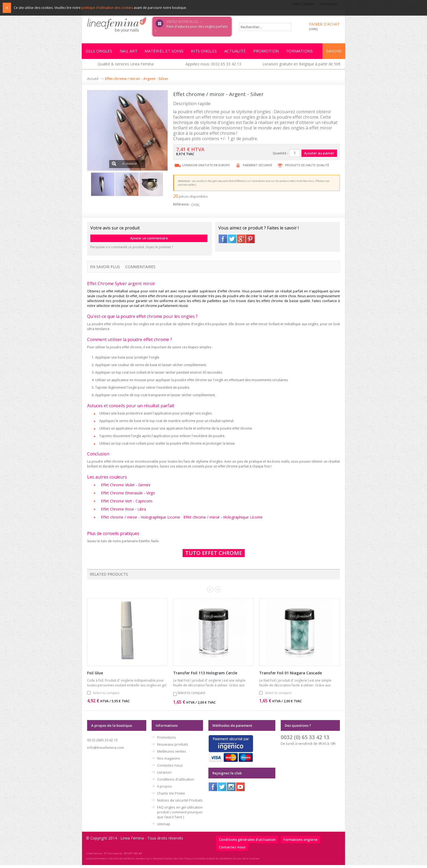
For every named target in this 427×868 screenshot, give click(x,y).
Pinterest (250, 240)
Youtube (240, 790)
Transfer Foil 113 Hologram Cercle (205, 676)
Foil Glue (95, 676)
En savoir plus (105, 268)
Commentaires (140, 268)
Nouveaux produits (173, 747)
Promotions (166, 740)
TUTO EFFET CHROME (214, 556)
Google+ (241, 240)
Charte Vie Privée (171, 796)
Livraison (164, 775)
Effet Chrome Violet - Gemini (126, 486)
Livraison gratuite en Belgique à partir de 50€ (301, 65)
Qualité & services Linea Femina (126, 65)
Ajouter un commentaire (149, 240)
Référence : (182, 206)
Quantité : (280, 155)
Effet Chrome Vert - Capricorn (127, 503)
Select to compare (106, 696)
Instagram (231, 790)
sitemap (164, 827)
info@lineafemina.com (106, 750)
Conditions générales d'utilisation (247, 842)
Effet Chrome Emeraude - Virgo (128, 495)
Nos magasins (169, 761)
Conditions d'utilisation (176, 782)
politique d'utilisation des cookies (107, 8)
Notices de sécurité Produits (180, 803)
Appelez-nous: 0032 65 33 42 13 (213, 65)
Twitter (232, 240)
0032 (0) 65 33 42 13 (305, 740)
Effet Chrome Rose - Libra (123, 511)
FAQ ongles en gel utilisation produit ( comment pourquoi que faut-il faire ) (180, 815)
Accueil (93, 80)
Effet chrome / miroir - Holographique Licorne (140, 520)
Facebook (223, 240)
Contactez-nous (170, 768)
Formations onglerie (300, 842)
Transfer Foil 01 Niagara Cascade (291, 676)
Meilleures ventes (172, 754)
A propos (164, 789)
